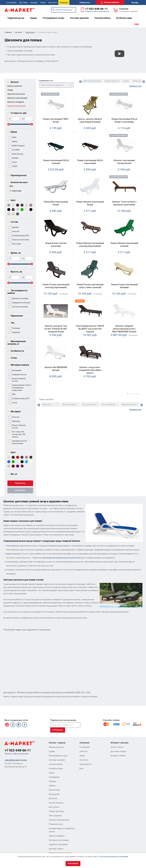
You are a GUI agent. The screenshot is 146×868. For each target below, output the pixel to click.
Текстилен (16, 244)
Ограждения (54, 777)
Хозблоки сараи (124, 18)
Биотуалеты (54, 807)
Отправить (58, 730)
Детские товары (56, 849)
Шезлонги (30, 32)
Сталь (15, 403)
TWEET (15, 166)
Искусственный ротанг (19, 380)
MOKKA (15, 158)
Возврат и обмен (118, 756)
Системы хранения (79, 18)
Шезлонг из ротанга (16, 94)
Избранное (83, 3)
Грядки (33, 18)
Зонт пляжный (108, 404)
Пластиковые (12, 546)
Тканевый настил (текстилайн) (19, 442)
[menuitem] (16, 18)
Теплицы (52, 781)
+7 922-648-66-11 (96, 9)
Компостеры (54, 790)
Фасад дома (54, 794)
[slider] (9, 124)
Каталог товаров (57, 743)
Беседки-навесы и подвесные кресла (62, 830)
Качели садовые (56, 803)
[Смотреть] (119, 54)
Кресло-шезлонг (15, 86)
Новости (83, 751)
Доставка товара (118, 751)
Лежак (10, 90)
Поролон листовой (20, 240)
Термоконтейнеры (57, 836)
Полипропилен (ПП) (21, 236)
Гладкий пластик (19, 374)
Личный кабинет (110, 2)
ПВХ (14, 394)
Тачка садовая (55, 816)
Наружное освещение (58, 844)
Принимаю (73, 864)
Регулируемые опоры (53, 18)
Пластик (16, 231)
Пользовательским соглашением (113, 857)
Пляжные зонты (56, 824)
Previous (80, 82)
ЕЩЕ (137, 24)
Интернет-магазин (119, 743)
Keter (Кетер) (18, 154)
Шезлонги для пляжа (17, 106)
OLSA (14, 162)
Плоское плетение (20, 307)
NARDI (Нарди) (18, 146)
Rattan (15, 141)
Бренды (34, 2)
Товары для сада (56, 811)
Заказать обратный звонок (97, 11)
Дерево (15, 227)
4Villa (14, 137)
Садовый (16, 332)
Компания (84, 743)
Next (144, 82)
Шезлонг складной (16, 102)
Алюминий (17, 370)
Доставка (24, 2)
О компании (11, 2)
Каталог (19, 32)
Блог (82, 768)
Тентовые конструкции (59, 840)
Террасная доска (16, 18)
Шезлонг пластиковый (17, 98)
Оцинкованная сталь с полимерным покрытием (22, 388)
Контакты (53, 2)
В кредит (64, 2)
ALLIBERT (16, 150)
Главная (8, 32)
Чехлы (52, 773)
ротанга (114, 570)
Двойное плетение (20, 298)
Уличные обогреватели (59, 820)
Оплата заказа (117, 747)
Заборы (52, 786)
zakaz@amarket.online (16, 760)
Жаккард (16, 421)
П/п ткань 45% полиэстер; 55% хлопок (19, 434)
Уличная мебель (102, 18)
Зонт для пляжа (89, 404)
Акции (43, 2)
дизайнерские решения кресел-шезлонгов (62, 558)
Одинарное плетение (21, 303)
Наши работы (86, 764)
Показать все (136, 86)
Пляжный (16, 328)
